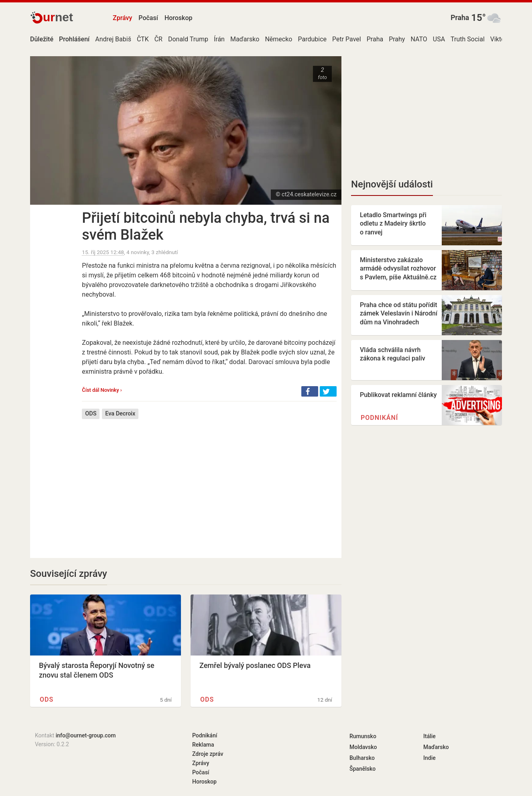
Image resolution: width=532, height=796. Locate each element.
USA (439, 39)
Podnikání (379, 418)
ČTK (143, 39)
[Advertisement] (209, 482)
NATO (419, 39)
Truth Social (468, 39)
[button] (310, 391)
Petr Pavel (347, 39)
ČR (158, 39)
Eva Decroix (120, 414)
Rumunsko (363, 736)
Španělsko (362, 769)
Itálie (429, 736)
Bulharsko (362, 758)
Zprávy (122, 18)
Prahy (397, 39)
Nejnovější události (392, 184)
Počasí (148, 18)
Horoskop (179, 18)
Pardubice (312, 39)
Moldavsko (363, 747)
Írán (219, 39)
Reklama (203, 745)
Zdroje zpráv (208, 754)
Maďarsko (245, 39)
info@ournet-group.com (86, 735)
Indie (429, 758)
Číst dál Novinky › (102, 390)
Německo (278, 39)
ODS (91, 414)
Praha (460, 18)
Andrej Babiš (113, 39)
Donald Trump (188, 39)
